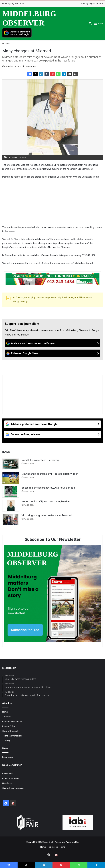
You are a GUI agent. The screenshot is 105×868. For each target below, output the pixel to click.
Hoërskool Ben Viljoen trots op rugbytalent (46, 501)
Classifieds (7, 774)
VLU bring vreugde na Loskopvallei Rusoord (47, 515)
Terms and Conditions (12, 736)
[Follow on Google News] (52, 353)
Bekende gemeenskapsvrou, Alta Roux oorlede (48, 488)
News (62, 847)
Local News (8, 757)
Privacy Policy (9, 726)
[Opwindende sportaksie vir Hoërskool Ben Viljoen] (11, 478)
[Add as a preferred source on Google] (17, 33)
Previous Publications (12, 721)
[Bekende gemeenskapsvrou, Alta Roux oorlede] (11, 492)
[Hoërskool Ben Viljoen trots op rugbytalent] (11, 506)
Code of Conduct (10, 731)
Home (6, 44)
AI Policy (6, 741)
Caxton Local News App (13, 788)
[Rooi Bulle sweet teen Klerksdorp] (11, 464)
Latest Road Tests (11, 778)
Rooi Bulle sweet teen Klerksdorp (40, 460)
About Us (7, 717)
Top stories (53, 847)
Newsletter (7, 783)
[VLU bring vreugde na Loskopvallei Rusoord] (11, 520)
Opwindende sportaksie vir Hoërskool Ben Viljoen (50, 474)
